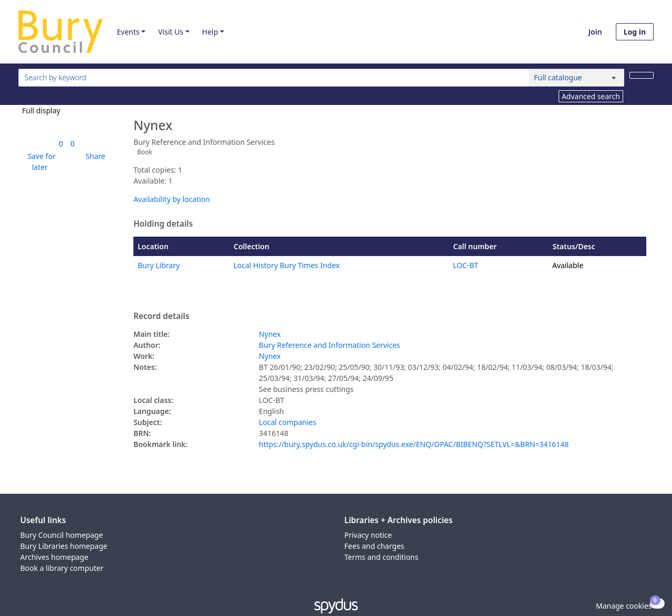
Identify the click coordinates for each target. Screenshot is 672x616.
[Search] (642, 75)
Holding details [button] (163, 224)
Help (210, 32)
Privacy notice (368, 535)
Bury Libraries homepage (64, 546)
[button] (40, 162)
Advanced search (591, 96)
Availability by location (172, 199)
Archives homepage (55, 557)
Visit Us (171, 32)
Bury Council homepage (62, 535)
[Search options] (576, 78)
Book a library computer (62, 568)
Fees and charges (374, 546)
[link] (61, 144)
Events (128, 32)
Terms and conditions (381, 557)
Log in (635, 32)
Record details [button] (161, 316)
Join (595, 32)
